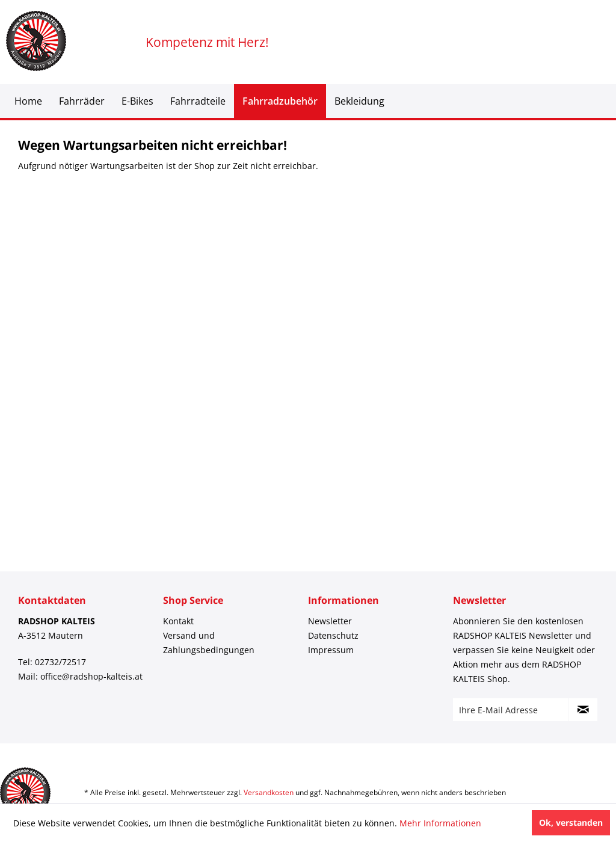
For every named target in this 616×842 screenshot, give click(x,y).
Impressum (331, 650)
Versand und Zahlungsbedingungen (209, 643)
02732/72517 (60, 662)
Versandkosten (269, 792)
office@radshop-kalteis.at (91, 676)
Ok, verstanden (571, 822)
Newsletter (330, 621)
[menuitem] (28, 101)
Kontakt (178, 621)
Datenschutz (333, 635)
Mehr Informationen (440, 823)
